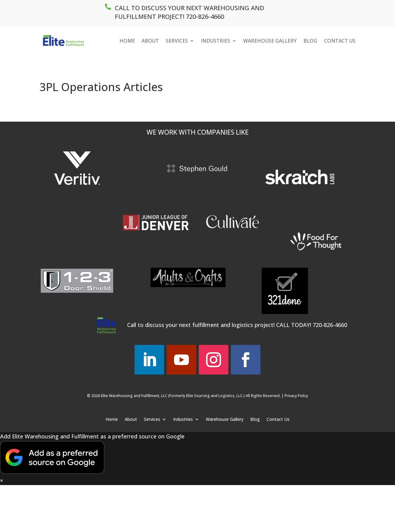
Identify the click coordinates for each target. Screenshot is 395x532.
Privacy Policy (296, 396)
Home (127, 41)
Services (177, 41)
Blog (310, 41)
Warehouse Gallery (270, 41)
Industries (216, 41)
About (150, 41)
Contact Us (340, 41)
